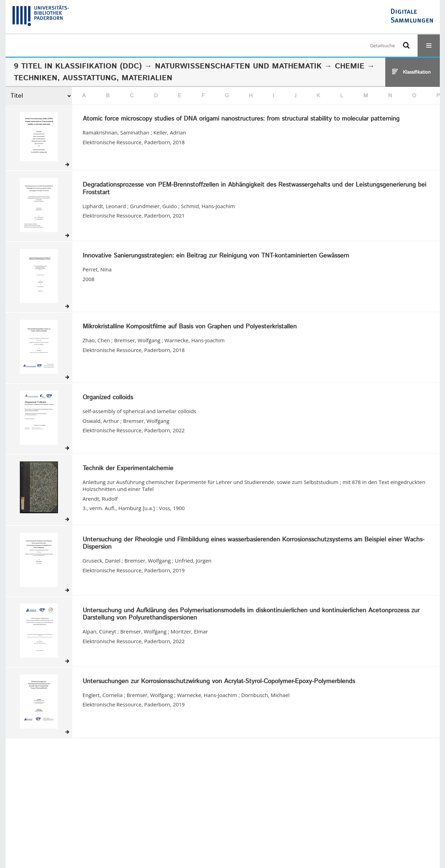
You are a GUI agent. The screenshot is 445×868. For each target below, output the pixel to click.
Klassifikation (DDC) (98, 66)
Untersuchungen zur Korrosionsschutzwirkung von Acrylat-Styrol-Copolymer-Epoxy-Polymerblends (219, 682)
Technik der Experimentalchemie (128, 469)
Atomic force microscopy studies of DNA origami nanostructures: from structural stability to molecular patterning (241, 119)
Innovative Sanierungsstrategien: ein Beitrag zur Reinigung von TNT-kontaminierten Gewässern (216, 256)
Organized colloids (108, 398)
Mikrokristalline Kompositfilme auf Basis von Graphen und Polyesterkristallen (190, 327)
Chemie (350, 66)
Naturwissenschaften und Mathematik (238, 66)
